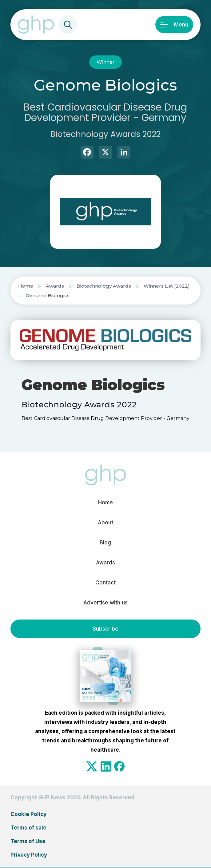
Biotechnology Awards (104, 286)
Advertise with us (105, 603)
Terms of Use (28, 841)
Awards (55, 286)
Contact (105, 583)
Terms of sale (28, 828)
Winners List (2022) (167, 286)
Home (26, 286)
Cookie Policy (28, 814)
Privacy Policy (29, 855)
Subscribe (105, 629)
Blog (105, 543)
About (105, 523)
